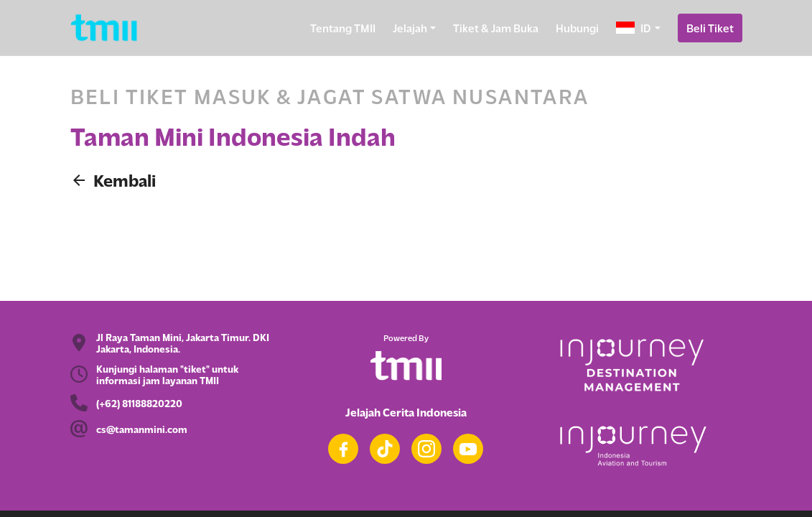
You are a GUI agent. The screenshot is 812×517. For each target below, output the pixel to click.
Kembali (113, 180)
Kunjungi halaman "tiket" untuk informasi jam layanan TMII (167, 374)
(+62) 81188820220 (139, 403)
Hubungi (577, 28)
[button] (638, 28)
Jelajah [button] (410, 28)
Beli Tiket (710, 28)
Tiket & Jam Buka (496, 28)
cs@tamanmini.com (142, 429)
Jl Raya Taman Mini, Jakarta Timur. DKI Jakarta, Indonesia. (183, 343)
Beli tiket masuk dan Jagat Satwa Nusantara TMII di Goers (406, 227)
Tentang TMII (343, 28)
